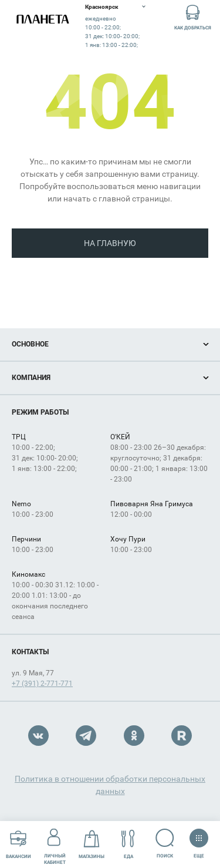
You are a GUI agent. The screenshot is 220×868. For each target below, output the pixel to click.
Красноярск (102, 7)
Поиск (165, 844)
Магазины (92, 844)
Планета (43, 19)
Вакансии (18, 844)
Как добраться (193, 17)
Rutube (182, 736)
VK (38, 736)
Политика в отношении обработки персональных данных (110, 785)
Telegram (86, 736)
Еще (199, 840)
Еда (128, 844)
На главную (110, 243)
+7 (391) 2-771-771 (42, 684)
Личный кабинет (55, 844)
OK (134, 736)
